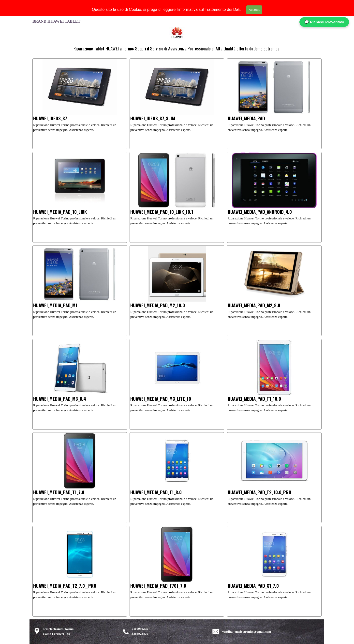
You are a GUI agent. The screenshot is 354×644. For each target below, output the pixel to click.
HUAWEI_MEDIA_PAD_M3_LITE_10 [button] (161, 399)
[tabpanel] (177, 48)
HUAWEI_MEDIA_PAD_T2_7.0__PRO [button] (65, 586)
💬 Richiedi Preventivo (324, 22)
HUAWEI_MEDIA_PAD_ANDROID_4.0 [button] (260, 212)
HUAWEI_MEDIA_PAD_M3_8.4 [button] (60, 399)
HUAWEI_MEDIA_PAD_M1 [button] (55, 305)
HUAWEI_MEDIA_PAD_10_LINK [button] (60, 212)
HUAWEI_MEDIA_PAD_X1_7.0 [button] (253, 586)
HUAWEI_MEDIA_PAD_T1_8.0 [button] (156, 492)
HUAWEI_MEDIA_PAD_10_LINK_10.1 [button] (162, 212)
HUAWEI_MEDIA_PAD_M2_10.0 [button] (158, 305)
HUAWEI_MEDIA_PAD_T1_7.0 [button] (59, 492)
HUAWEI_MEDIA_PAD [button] (246, 118)
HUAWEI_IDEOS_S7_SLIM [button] (153, 118)
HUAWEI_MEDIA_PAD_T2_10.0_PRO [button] (259, 492)
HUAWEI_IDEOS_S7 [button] (50, 118)
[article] (80, 104)
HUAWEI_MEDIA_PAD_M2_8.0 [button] (254, 305)
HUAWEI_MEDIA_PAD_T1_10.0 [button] (254, 399)
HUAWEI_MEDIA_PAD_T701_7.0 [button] (158, 586)
